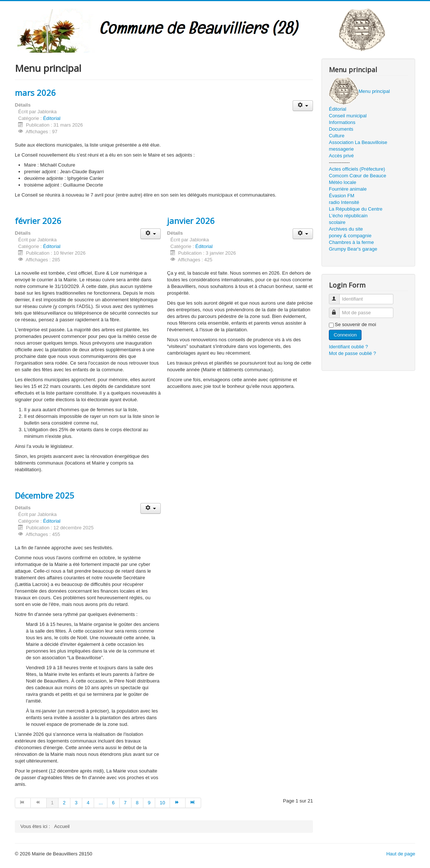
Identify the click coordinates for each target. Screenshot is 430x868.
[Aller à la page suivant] (178, 803)
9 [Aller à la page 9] (149, 803)
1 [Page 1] (52, 803)
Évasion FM (342, 196)
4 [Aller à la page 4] (88, 803)
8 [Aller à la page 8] (137, 803)
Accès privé (341, 156)
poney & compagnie (350, 236)
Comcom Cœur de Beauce (358, 176)
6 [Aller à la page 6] (113, 803)
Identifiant (338, 296)
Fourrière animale (348, 189)
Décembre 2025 (45, 495)
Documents (341, 129)
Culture (337, 136)
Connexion (345, 335)
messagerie (341, 149)
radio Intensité (344, 202)
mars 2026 (35, 93)
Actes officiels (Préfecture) (357, 169)
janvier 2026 (191, 221)
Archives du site (346, 229)
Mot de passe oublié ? (352, 353)
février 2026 (38, 221)
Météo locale (343, 182)
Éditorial (52, 118)
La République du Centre (356, 209)
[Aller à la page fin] (193, 803)
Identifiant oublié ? (349, 347)
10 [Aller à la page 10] (162, 803)
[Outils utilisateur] (303, 106)
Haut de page (401, 854)
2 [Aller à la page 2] (64, 803)
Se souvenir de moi (355, 324)
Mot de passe (338, 310)
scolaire (337, 222)
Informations (342, 122)
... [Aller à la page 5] (101, 803)
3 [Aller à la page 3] (76, 803)
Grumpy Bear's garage (353, 249)
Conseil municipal (348, 116)
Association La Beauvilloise (358, 142)
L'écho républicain (348, 216)
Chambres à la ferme (351, 242)
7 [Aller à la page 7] (125, 803)
